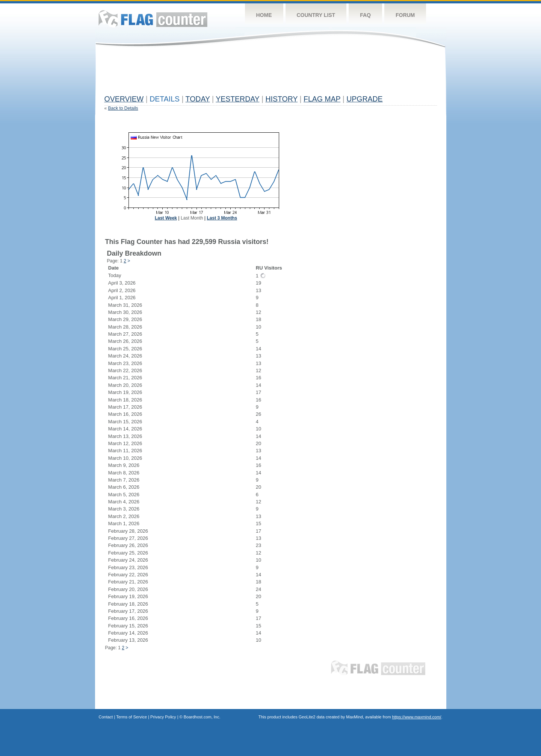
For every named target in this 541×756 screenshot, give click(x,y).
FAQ (365, 15)
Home (264, 15)
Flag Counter (153, 19)
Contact (106, 717)
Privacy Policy (163, 717)
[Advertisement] (241, 74)
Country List (316, 15)
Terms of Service (131, 717)
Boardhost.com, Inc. (202, 717)
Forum (405, 15)
